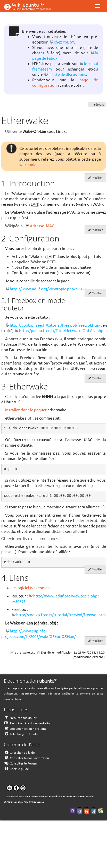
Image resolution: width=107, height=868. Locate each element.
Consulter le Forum (20, 763)
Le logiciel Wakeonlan (31, 588)
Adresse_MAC (42, 226)
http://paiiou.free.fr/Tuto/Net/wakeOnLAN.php (61, 330)
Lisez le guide (16, 769)
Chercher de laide (19, 752)
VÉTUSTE (97, 105)
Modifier (97, 177)
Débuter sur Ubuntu (21, 718)
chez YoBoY (64, 42)
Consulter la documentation (26, 758)
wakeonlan (29, 164)
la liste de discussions (67, 74)
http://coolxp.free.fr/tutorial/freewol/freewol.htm (55, 325)
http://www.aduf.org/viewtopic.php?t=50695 (50, 289)
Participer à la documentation (28, 723)
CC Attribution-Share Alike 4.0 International (24, 802)
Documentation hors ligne (25, 728)
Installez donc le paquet (26, 410)
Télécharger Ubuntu (21, 734)
